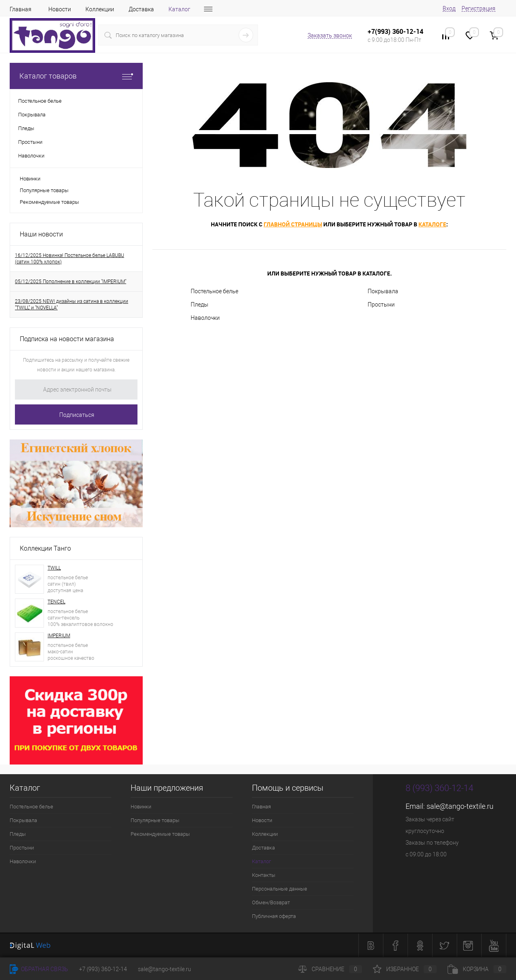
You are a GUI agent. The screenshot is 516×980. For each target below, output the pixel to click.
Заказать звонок (330, 35)
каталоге (432, 224)
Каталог (179, 9)
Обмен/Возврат (271, 902)
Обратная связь (39, 969)
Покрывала (383, 291)
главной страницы (293, 224)
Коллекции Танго (45, 548)
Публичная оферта (274, 916)
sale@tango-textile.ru (460, 806)
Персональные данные (280, 889)
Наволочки (205, 318)
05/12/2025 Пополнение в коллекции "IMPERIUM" (71, 282)
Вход (449, 8)
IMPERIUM (59, 636)
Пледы (200, 305)
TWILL (54, 568)
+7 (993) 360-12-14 (103, 969)
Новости (60, 9)
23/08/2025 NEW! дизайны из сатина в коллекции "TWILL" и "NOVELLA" (72, 305)
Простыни (381, 305)
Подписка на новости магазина (67, 339)
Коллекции (100, 9)
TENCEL (56, 602)
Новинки (30, 179)
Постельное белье (214, 291)
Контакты (264, 875)
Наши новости (41, 234)
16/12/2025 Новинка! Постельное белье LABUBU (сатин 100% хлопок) (70, 259)
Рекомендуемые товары (49, 202)
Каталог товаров (76, 76)
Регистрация (479, 8)
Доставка (141, 9)
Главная (21, 9)
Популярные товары (44, 190)
